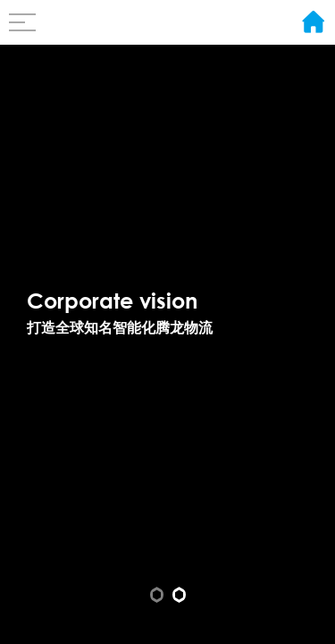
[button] (157, 595)
